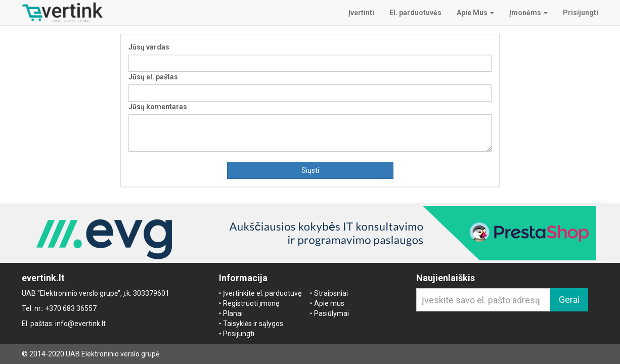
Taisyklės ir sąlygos (253, 324)
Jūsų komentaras (158, 107)
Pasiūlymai (331, 313)
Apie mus (329, 303)
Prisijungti (239, 334)
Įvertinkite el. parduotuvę (262, 293)
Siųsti (310, 170)
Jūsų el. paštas (153, 77)
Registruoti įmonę (251, 303)
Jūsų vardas (149, 47)
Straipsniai (331, 293)
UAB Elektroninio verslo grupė (113, 354)
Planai (233, 313)
